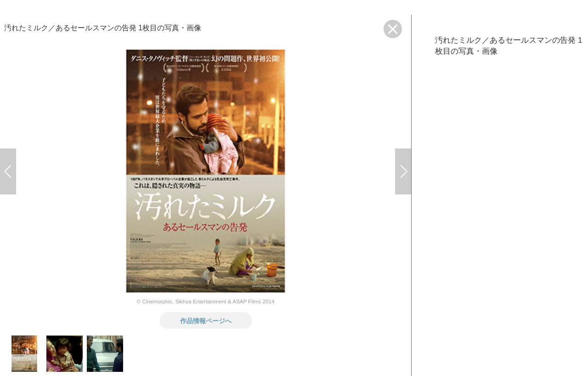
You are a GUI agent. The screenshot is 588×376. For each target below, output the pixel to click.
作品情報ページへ (206, 320)
